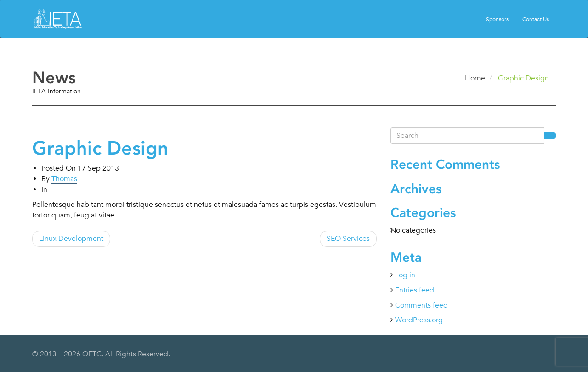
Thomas (64, 179)
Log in (405, 275)
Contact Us (536, 19)
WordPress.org (419, 320)
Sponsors (497, 19)
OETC (92, 354)
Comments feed (421, 305)
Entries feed (415, 290)
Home (475, 78)
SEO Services (348, 239)
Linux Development (71, 239)
